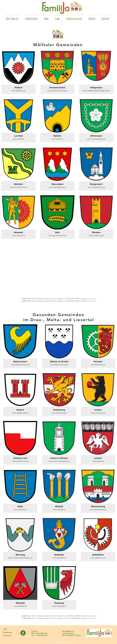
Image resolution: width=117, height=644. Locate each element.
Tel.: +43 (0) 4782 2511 (40, 635)
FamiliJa (34, 631)
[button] (92, 18)
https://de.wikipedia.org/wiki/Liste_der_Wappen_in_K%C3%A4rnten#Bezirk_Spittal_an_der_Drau (64, 299)
